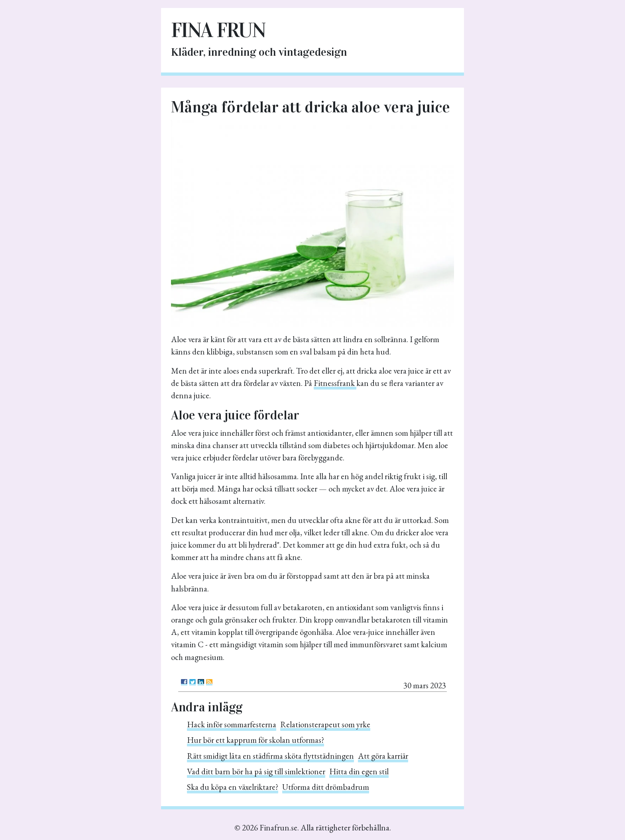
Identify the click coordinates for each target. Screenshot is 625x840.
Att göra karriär (383, 756)
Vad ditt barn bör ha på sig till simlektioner (256, 771)
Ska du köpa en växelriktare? (233, 787)
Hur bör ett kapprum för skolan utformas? (256, 740)
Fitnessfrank (335, 383)
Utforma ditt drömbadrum (326, 787)
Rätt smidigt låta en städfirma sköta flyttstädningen (270, 756)
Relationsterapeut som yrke (325, 724)
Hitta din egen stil (359, 771)
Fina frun (218, 30)
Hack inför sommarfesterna (232, 724)
